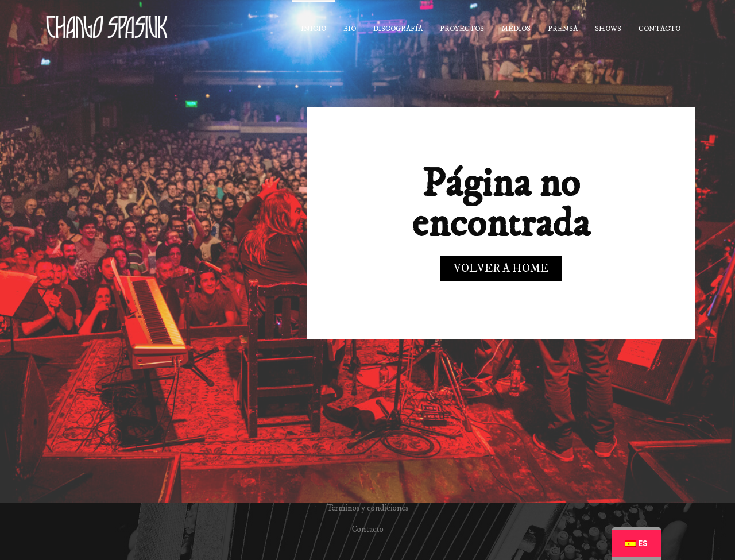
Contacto (368, 529)
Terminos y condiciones (367, 508)
